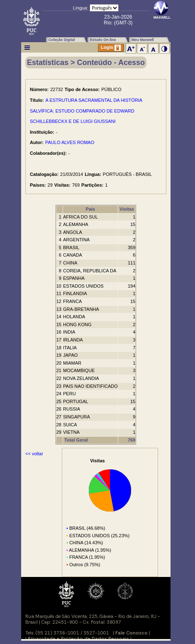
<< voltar (34, 454)
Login (111, 48)
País (91, 209)
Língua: (81, 8)
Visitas (127, 209)
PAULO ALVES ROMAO (70, 142)
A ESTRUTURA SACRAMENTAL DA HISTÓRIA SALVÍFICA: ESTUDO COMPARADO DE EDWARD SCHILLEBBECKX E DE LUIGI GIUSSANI (86, 111)
